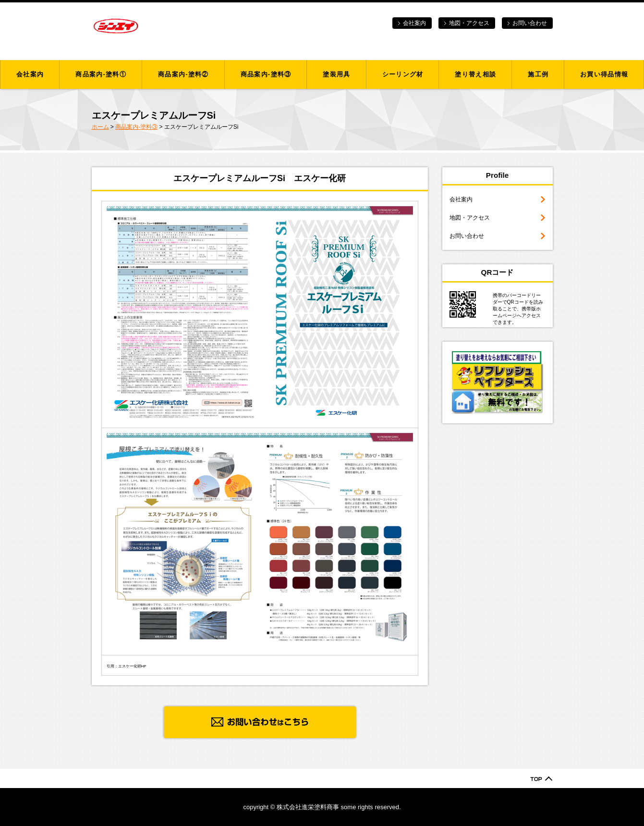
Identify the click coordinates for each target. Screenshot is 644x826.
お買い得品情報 (604, 74)
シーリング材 (403, 74)
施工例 (538, 74)
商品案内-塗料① (101, 74)
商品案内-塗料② (183, 74)
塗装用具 (336, 74)
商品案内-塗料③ (266, 74)
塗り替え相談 (475, 74)
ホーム (100, 127)
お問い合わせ (530, 23)
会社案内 (414, 23)
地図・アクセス (469, 23)
